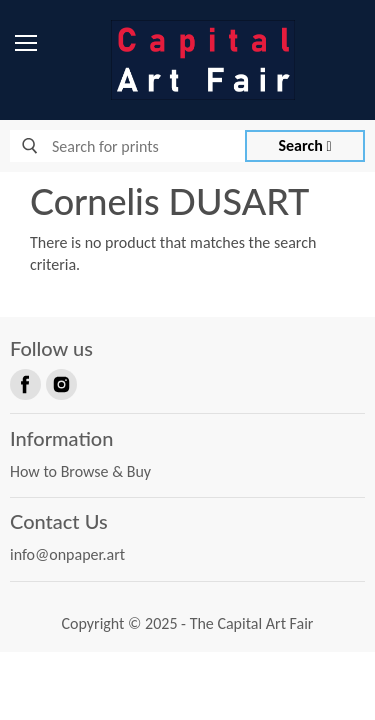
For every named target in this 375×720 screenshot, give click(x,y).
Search (305, 145)
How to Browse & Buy (80, 471)
